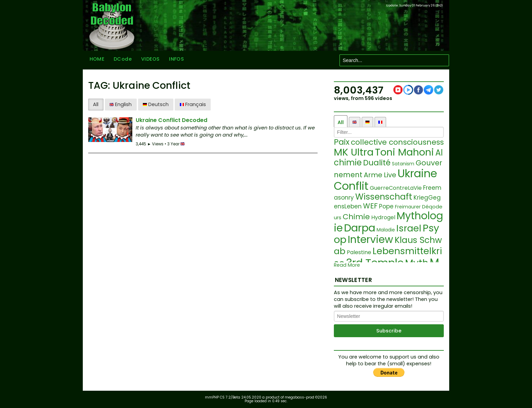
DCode (121, 60)
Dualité (377, 163)
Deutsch (156, 104)
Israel (409, 228)
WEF (370, 206)
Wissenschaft (384, 197)
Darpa (360, 228)
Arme (373, 175)
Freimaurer (408, 207)
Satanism (403, 164)
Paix (342, 142)
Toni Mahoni (404, 152)
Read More (347, 265)
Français (193, 104)
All (96, 104)
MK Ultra (354, 152)
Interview (370, 240)
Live (390, 175)
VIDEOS (149, 60)
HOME (96, 60)
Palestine (359, 252)
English (121, 104)
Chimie (356, 217)
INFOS (175, 60)
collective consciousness (397, 142)
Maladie (386, 230)
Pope (386, 206)
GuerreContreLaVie (396, 188)
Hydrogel (383, 217)
